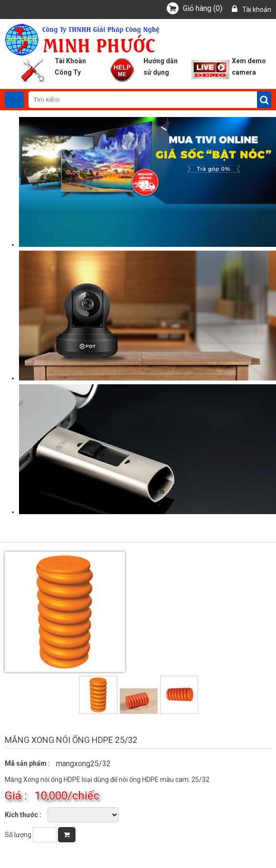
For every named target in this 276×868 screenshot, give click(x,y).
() (203, 8)
